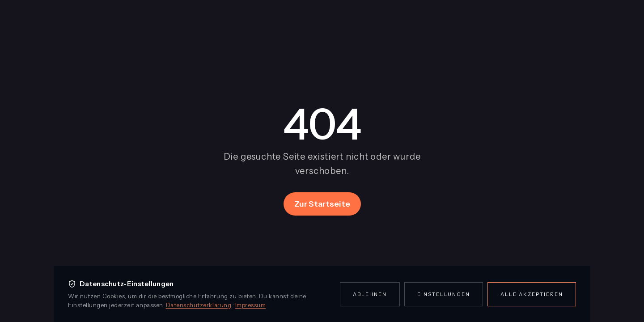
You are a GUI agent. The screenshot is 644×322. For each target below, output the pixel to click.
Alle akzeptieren (532, 294)
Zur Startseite (322, 204)
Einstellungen (444, 294)
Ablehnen (370, 294)
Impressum (251, 305)
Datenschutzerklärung (199, 305)
